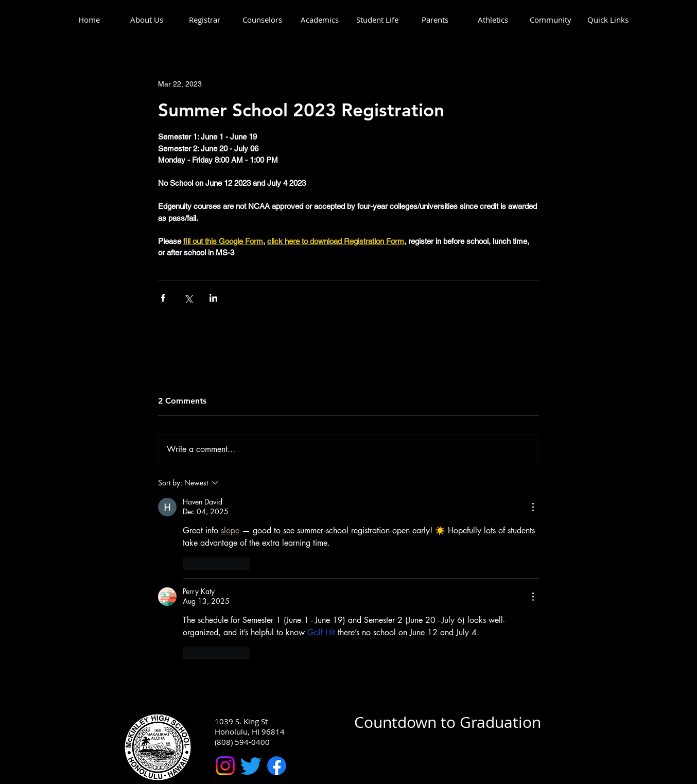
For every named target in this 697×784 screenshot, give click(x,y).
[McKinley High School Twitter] (251, 766)
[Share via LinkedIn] (213, 298)
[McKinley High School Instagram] (225, 766)
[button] (147, 20)
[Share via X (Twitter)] (188, 298)
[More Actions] (533, 507)
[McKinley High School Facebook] (277, 766)
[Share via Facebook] (163, 298)
